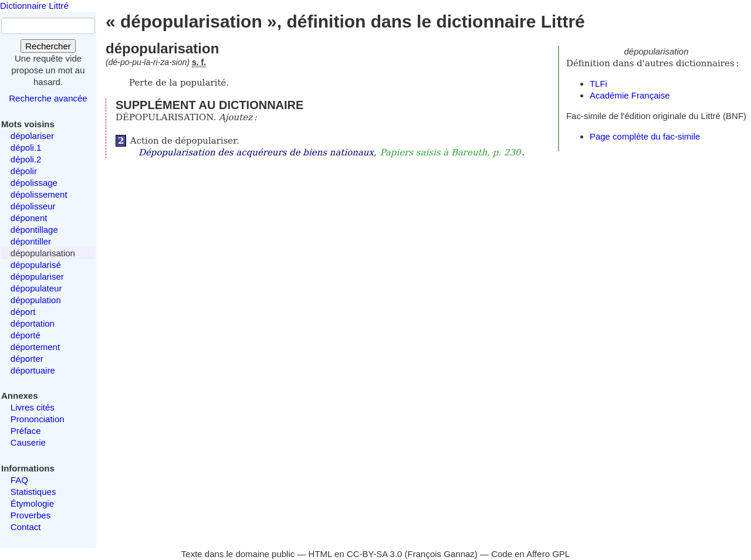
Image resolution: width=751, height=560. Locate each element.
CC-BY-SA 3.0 (375, 554)
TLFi (598, 84)
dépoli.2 (26, 159)
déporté (26, 335)
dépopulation (36, 300)
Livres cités (33, 407)
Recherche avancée (48, 98)
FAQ (19, 480)
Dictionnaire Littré (34, 6)
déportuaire (33, 370)
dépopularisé (36, 265)
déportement (35, 347)
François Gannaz (441, 554)
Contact (26, 527)
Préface (26, 431)
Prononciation (38, 419)
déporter (27, 359)
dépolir (24, 171)
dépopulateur (36, 288)
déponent (29, 218)
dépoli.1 (26, 147)
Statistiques (33, 492)
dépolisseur (33, 206)
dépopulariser (37, 276)
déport (23, 312)
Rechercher (48, 46)
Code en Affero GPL (530, 554)
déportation (33, 323)
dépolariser (32, 136)
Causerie (28, 442)
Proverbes (31, 515)
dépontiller (31, 241)
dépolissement (39, 194)
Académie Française (630, 95)
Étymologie (32, 503)
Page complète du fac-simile (645, 136)
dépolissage (34, 183)
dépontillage (34, 230)
